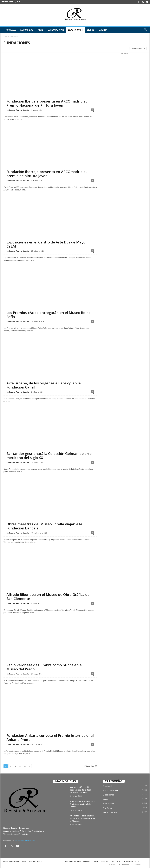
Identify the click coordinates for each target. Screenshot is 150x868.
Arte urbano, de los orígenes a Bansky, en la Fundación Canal (44, 385)
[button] (145, 30)
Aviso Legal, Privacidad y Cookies (78, 861)
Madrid (103, 30)
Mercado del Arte (110, 812)
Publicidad (111, 865)
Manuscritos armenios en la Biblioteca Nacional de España (83, 804)
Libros (91, 30)
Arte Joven (107, 808)
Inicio (5, 37)
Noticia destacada (110, 790)
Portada (11, 30)
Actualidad (27, 30)
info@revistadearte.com (25, 840)
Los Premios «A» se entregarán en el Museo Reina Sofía (49, 315)
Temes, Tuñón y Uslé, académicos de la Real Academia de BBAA (80, 790)
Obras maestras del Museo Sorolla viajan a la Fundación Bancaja (45, 526)
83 (25, 766)
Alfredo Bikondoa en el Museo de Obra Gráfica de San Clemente (48, 597)
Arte (41, 30)
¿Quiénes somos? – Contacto (130, 865)
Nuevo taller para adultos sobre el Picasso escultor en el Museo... (83, 818)
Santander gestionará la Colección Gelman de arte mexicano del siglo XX (49, 456)
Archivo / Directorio (131, 861)
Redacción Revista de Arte (18, 110)
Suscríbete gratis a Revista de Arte (107, 861)
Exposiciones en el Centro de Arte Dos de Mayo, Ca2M (46, 244)
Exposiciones (75, 30)
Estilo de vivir (56, 30)
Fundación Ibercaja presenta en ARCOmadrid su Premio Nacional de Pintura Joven (47, 103)
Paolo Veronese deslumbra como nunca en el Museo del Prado (45, 667)
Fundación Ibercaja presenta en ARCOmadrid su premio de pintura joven (47, 174)
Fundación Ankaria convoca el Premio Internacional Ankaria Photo (50, 737)
